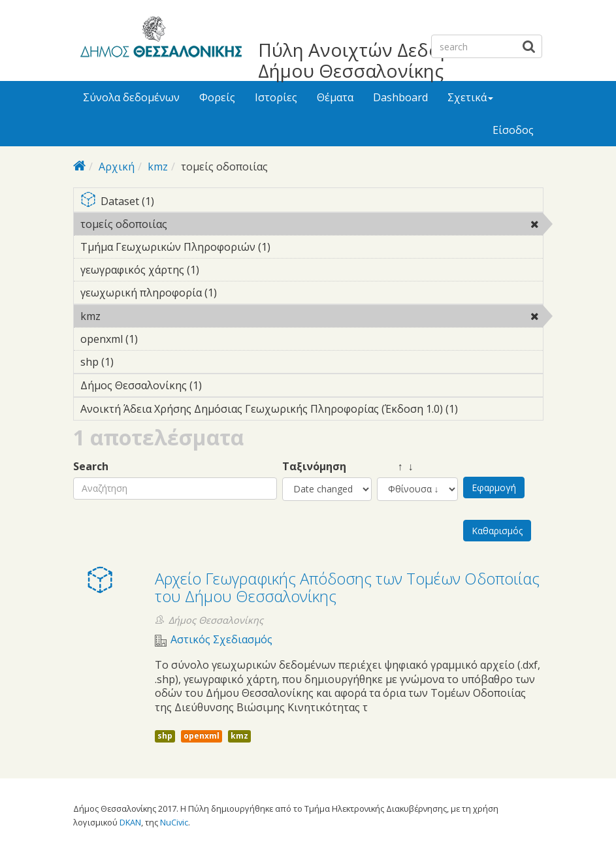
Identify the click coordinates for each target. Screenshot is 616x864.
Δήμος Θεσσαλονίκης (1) (222, 385)
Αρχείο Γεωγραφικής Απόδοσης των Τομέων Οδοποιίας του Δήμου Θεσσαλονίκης (347, 587)
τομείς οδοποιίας (201, 224)
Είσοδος (513, 130)
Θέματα (335, 97)
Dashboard (400, 97)
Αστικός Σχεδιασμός (221, 640)
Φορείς (217, 97)
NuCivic (174, 822)
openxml (202, 736)
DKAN (130, 822)
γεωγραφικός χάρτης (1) (219, 270)
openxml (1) (158, 339)
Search (91, 467)
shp (165, 736)
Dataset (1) (312, 202)
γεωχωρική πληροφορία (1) (237, 293)
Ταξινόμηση (314, 467)
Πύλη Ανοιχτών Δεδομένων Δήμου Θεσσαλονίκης (377, 60)
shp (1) (134, 362)
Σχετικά (470, 97)
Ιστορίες (276, 97)
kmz (158, 167)
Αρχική (117, 167)
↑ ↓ (395, 467)
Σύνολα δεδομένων (131, 97)
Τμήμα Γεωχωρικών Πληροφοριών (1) (291, 247)
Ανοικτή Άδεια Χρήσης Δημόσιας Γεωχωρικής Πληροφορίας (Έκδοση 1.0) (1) (312, 411)
